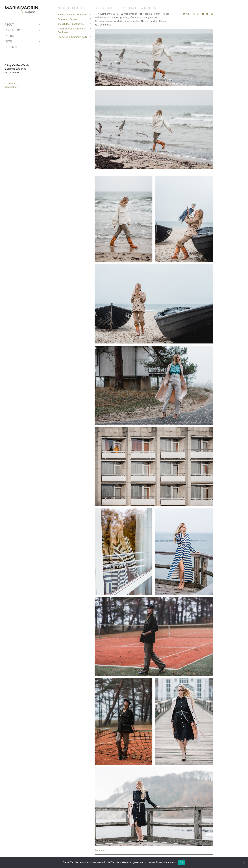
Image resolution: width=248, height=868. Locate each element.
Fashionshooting (113, 17)
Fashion (148, 14)
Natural (145, 21)
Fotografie (128, 17)
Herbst (154, 17)
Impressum (10, 83)
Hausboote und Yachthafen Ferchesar (72, 30)
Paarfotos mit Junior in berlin (73, 37)
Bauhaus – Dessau (68, 19)
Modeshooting (132, 21)
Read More (100, 850)
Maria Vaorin (130, 14)
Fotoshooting (142, 17)
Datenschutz (11, 87)
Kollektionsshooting (105, 21)
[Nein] (243, 862)
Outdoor (154, 21)
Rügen (163, 21)
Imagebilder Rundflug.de (71, 24)
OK (181, 862)
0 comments (105, 25)
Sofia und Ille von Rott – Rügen (126, 8)
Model (120, 21)
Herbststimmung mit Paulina (72, 15)
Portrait (157, 14)
